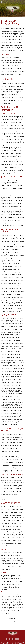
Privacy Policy (12, 618)
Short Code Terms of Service (13, 627)
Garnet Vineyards (13, 9)
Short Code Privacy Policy (12, 624)
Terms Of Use (12, 621)
